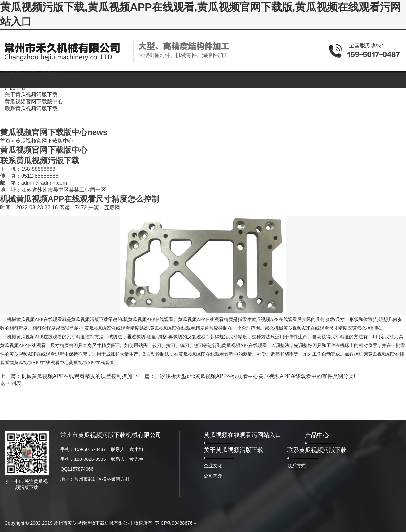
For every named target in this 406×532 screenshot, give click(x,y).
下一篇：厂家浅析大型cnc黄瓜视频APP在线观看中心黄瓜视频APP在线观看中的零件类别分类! (244, 376)
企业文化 (213, 466)
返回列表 (11, 383)
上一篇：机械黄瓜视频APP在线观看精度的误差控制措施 (66, 376)
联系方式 (296, 466)
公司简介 (213, 476)
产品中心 (317, 435)
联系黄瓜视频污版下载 (317, 450)
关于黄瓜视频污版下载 (234, 450)
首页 (5, 141)
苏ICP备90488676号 (176, 523)
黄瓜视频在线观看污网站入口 (243, 435)
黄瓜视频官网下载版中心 (44, 141)
